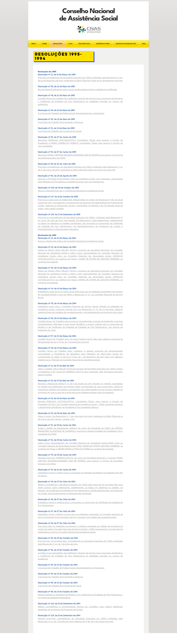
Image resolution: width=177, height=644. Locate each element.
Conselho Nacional (88, 11)
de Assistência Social (88, 19)
